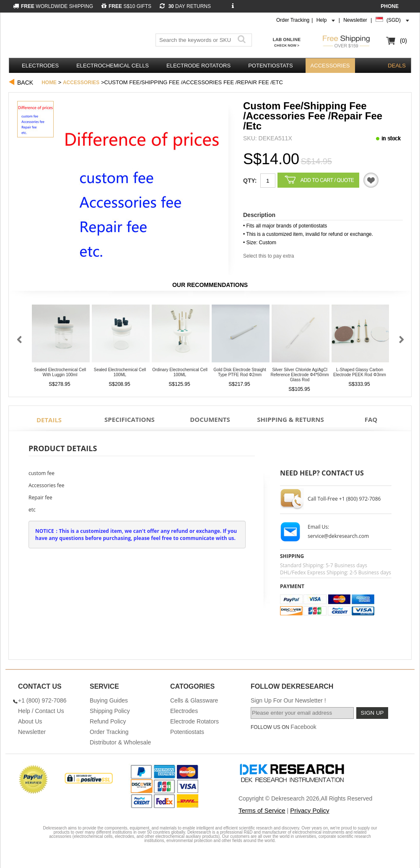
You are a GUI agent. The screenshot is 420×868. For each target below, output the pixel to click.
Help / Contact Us (41, 711)
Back (25, 83)
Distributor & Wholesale (120, 742)
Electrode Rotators (198, 66)
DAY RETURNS (185, 6)
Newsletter (355, 20)
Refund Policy (108, 721)
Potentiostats (270, 66)
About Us (30, 721)
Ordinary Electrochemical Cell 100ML (180, 372)
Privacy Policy (310, 810)
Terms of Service (262, 810)
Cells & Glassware (194, 700)
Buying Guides (109, 700)
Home (49, 83)
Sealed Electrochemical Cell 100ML (120, 372)
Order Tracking (293, 20)
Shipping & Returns (290, 419)
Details (49, 420)
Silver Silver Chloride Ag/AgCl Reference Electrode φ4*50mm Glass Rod (299, 375)
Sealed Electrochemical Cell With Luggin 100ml (60, 372)
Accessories (330, 66)
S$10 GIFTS (126, 6)
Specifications (130, 419)
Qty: (250, 181)
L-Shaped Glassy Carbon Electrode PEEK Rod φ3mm (360, 372)
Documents (210, 419)
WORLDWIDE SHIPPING (53, 6)
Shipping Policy (110, 711)
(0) (403, 41)
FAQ (371, 419)
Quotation (371, 180)
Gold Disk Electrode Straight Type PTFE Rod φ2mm (240, 372)
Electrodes (40, 66)
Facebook (303, 727)
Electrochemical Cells (113, 66)
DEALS (397, 66)
